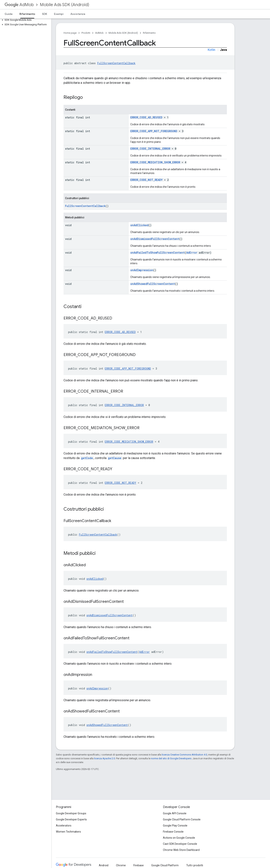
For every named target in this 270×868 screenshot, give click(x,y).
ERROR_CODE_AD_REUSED (146, 117)
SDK (45, 14)
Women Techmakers (68, 832)
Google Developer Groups (71, 813)
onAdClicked (139, 225)
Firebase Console (173, 832)
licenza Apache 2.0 (104, 758)
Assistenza (78, 14)
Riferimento (149, 33)
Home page (70, 33)
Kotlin (211, 50)
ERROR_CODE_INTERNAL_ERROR (150, 149)
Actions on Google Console (179, 838)
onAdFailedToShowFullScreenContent (158, 253)
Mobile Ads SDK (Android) (64, 5)
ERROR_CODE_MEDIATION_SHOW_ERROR (155, 162)
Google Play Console (175, 826)
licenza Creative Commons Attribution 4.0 (184, 755)
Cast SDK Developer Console (180, 844)
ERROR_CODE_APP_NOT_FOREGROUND (154, 131)
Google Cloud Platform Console (182, 819)
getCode (87, 458)
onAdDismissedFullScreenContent (155, 239)
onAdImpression (142, 270)
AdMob (19, 5)
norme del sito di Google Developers (171, 758)
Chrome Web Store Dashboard (181, 850)
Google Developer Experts (71, 819)
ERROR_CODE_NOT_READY (146, 180)
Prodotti (86, 33)
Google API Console (175, 813)
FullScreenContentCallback (116, 63)
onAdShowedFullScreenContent (153, 284)
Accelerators (64, 826)
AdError (192, 253)
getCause (115, 458)
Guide (9, 14)
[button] (25, 20)
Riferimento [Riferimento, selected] (27, 14)
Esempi (59, 14)
